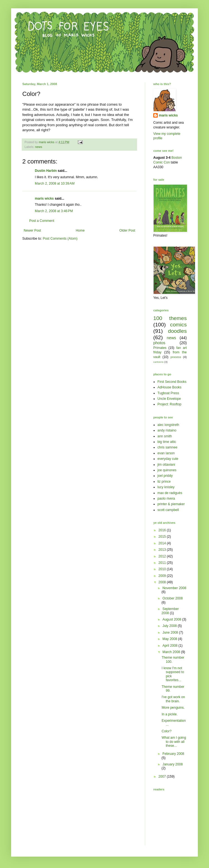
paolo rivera (166, 499)
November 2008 (174, 588)
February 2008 (173, 754)
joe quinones (167, 470)
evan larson (166, 453)
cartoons (158, 362)
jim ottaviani (166, 465)
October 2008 (173, 598)
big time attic (167, 442)
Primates (160, 348)
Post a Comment (42, 221)
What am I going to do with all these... (174, 742)
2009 (163, 576)
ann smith (165, 436)
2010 (163, 569)
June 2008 (171, 633)
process (176, 357)
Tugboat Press (168, 393)
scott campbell (168, 510)
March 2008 (172, 652)
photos (159, 343)
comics (178, 325)
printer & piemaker (171, 504)
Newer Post (32, 230)
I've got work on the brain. (173, 699)
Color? (167, 731)
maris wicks (44, 199)
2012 (163, 556)
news (39, 147)
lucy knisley (166, 487)
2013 (163, 550)
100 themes (170, 318)
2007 (163, 777)
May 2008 (170, 639)
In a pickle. (170, 714)
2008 (163, 582)
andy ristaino (167, 430)
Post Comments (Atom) (60, 239)
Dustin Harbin (46, 171)
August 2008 (172, 619)
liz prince (164, 482)
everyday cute (168, 459)
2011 (163, 563)
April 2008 (170, 646)
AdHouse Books (169, 387)
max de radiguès (170, 493)
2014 (163, 543)
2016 (163, 530)
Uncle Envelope (169, 399)
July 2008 (170, 626)
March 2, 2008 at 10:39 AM (55, 183)
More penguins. (173, 708)
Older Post (127, 230)
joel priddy (165, 476)
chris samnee (167, 447)
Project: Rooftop (169, 404)
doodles (177, 331)
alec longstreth (168, 425)
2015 (163, 537)
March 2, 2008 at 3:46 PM (54, 211)
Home (80, 230)
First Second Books (172, 382)
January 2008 (173, 764)
